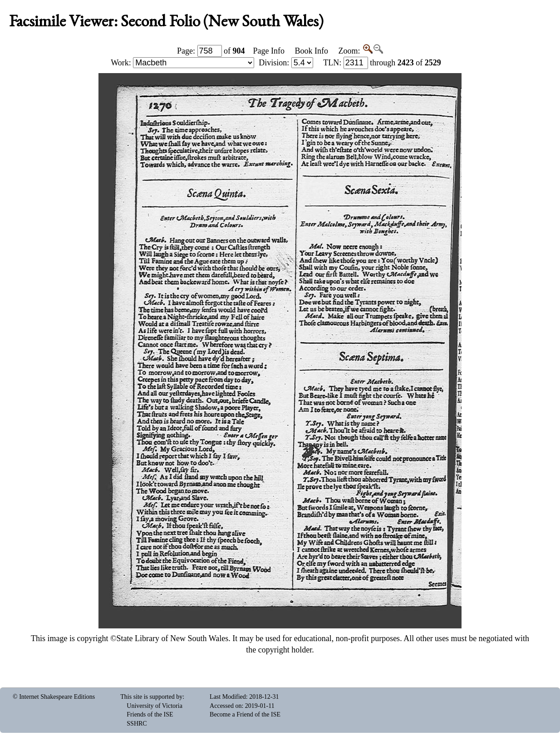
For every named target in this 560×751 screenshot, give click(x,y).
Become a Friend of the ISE (245, 714)
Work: (182, 63)
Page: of (211, 51)
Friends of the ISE (150, 714)
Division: (286, 63)
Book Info (311, 51)
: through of (382, 63)
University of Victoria (155, 706)
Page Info (269, 51)
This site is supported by (151, 697)
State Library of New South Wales (173, 638)
